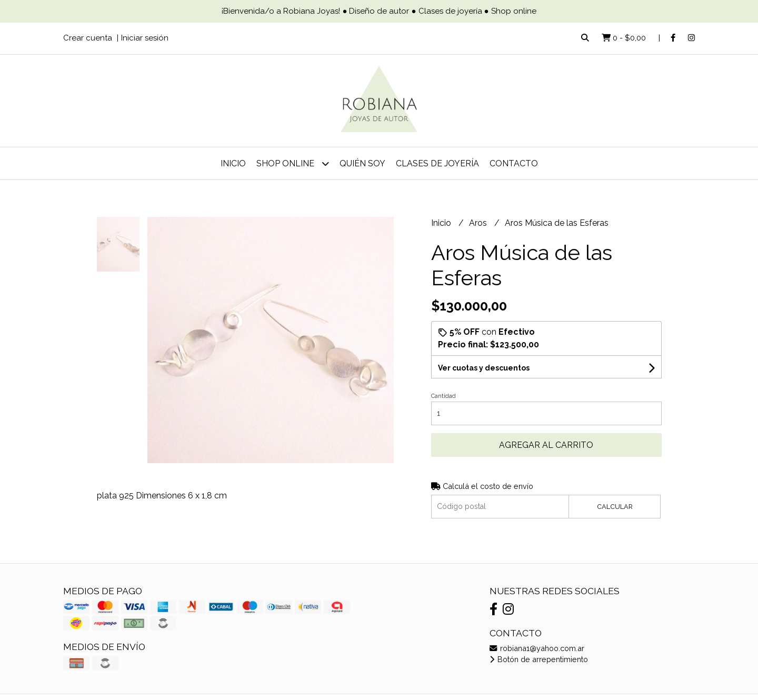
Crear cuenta (88, 38)
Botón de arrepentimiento (539, 659)
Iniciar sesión (145, 38)
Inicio (233, 163)
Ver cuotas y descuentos (484, 368)
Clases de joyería (437, 163)
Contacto (514, 163)
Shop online (293, 163)
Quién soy (362, 163)
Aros (479, 223)
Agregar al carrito (546, 445)
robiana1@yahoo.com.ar (537, 648)
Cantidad (443, 396)
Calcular (615, 507)
